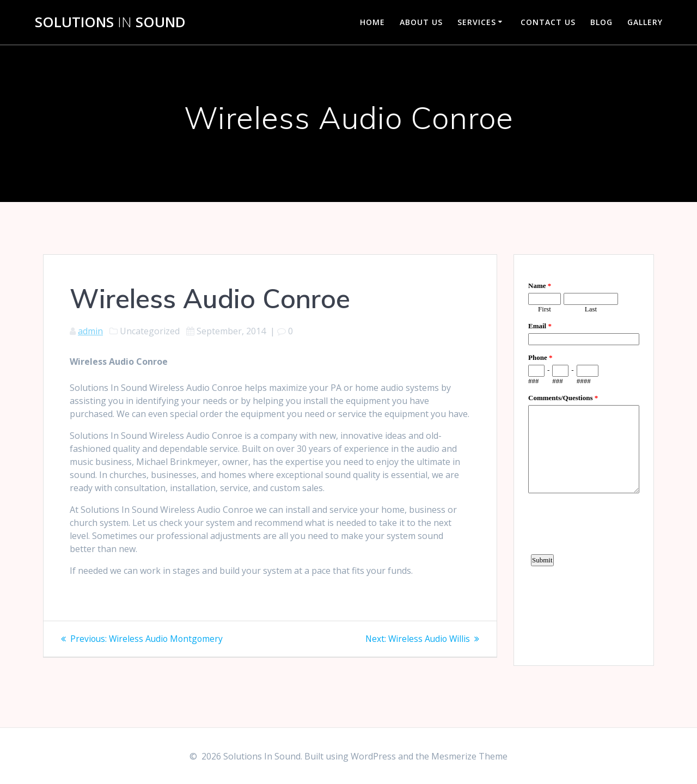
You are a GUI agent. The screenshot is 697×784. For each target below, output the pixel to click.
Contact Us (548, 22)
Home (372, 22)
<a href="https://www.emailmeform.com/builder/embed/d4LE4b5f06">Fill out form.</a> (584, 458)
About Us (421, 22)
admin (90, 331)
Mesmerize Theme (469, 756)
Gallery (645, 22)
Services (477, 22)
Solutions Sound (110, 22)
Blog (601, 22)
